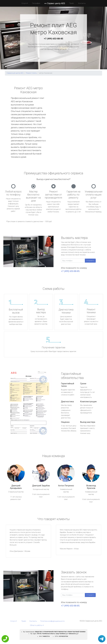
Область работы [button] (36, 625)
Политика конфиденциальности (52, 621)
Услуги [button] (24, 3)
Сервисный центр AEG (15, 73)
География (36, 3)
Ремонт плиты (31, 73)
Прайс (72, 3)
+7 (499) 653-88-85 (53, 39)
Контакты (82, 3)
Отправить (90, 261)
